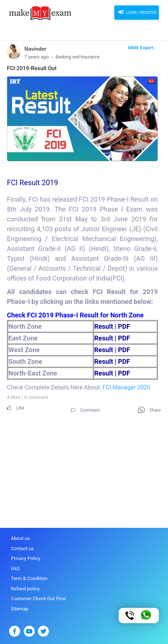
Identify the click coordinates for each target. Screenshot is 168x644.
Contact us (22, 548)
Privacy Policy (26, 558)
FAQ (15, 569)
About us (20, 538)
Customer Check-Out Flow (38, 599)
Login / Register (136, 12)
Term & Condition (29, 578)
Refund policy (25, 589)
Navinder (35, 49)
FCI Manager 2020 (127, 387)
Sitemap (20, 609)
